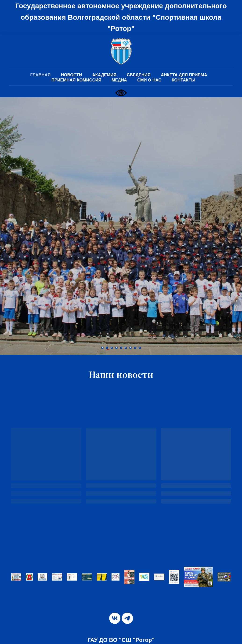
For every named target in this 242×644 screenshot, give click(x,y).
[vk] (115, 618)
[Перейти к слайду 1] (102, 348)
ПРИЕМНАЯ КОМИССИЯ (76, 80)
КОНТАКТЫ (183, 80)
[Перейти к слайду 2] (107, 348)
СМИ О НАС (149, 80)
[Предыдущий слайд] (11, 226)
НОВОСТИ (72, 75)
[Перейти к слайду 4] (116, 348)
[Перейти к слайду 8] (135, 348)
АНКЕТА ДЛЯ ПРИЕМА (184, 75)
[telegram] (127, 618)
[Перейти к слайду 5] (121, 348)
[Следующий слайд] (231, 226)
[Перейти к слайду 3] (112, 348)
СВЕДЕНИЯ (139, 75)
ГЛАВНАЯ (40, 75)
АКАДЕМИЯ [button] (104, 75)
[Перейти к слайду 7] (130, 348)
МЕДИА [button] (119, 80)
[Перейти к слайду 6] (126, 348)
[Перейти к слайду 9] (140, 348)
